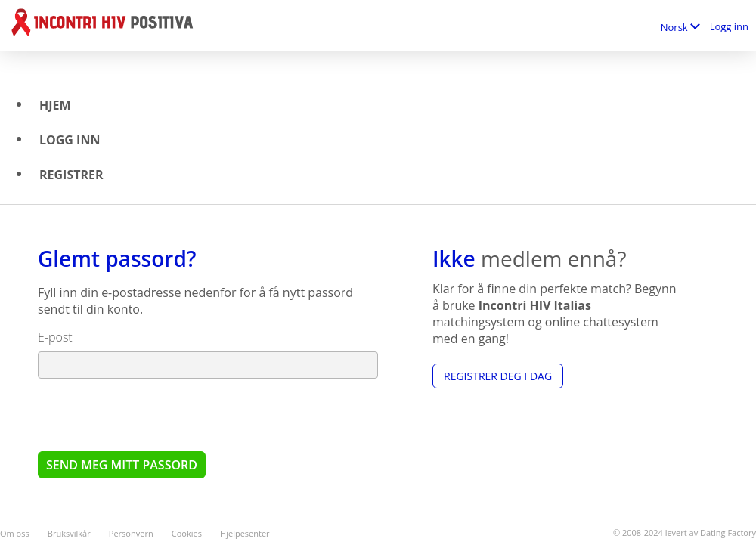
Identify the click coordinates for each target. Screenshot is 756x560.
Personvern (131, 533)
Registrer (71, 175)
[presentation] (153, 414)
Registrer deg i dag (498, 376)
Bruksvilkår (69, 533)
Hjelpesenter (245, 533)
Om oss (15, 533)
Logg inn (729, 26)
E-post (55, 337)
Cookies (187, 533)
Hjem (55, 105)
